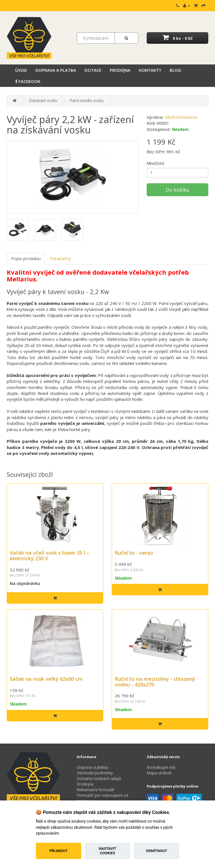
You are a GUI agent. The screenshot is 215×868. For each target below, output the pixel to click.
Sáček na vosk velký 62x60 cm (46, 679)
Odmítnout (156, 851)
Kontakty (150, 70)
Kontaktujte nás (161, 767)
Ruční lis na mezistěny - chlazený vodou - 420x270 (155, 682)
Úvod (21, 70)
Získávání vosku (43, 100)
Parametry (60, 258)
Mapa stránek (159, 773)
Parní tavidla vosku (87, 100)
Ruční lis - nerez (134, 553)
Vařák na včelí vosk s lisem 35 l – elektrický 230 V (50, 555)
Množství (155, 163)
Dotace (93, 70)
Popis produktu (26, 258)
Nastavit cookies (107, 851)
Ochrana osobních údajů (99, 778)
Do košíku (178, 190)
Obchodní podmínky (95, 773)
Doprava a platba (56, 70)
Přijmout (58, 851)
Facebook (28, 81)
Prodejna (120, 70)
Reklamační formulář (96, 790)
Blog (175, 70)
